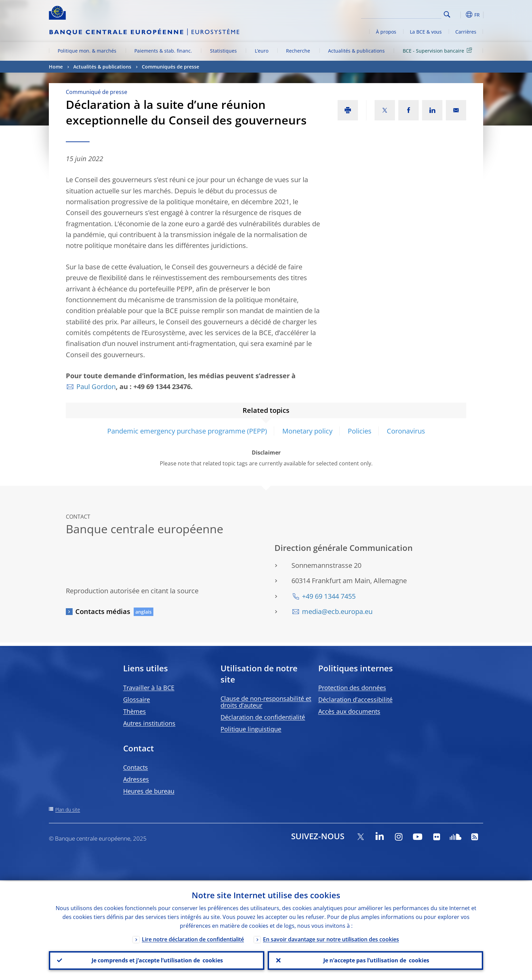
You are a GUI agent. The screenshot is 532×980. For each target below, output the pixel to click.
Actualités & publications (356, 51)
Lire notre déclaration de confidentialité (193, 938)
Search (447, 14)
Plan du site (68, 810)
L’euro (262, 51)
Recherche (298, 51)
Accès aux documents (349, 711)
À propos (386, 32)
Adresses (136, 779)
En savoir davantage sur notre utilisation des (331, 938)
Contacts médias (103, 611)
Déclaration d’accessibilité (355, 699)
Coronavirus (406, 431)
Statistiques (223, 51)
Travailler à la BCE (149, 688)
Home (56, 67)
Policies (360, 431)
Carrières (466, 32)
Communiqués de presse (170, 67)
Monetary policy (307, 431)
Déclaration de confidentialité (263, 717)
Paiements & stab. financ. (163, 51)
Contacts (136, 767)
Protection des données (352, 688)
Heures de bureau (149, 791)
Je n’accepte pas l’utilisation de (376, 960)
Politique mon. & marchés (87, 51)
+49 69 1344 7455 (329, 596)
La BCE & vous (426, 32)
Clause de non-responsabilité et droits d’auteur (266, 702)
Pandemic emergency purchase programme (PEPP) (187, 431)
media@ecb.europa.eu (337, 611)
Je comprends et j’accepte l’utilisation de (157, 960)
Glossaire (137, 699)
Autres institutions (149, 723)
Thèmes (135, 711)
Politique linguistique (251, 729)
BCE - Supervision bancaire (439, 50)
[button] (459, 15)
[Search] (407, 14)
